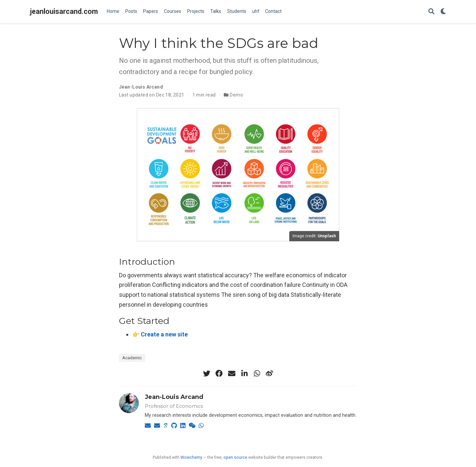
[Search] (431, 12)
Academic (132, 358)
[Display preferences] (443, 12)
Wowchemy (191, 457)
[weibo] (269, 373)
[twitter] (207, 373)
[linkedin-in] (244, 373)
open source (235, 457)
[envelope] (232, 373)
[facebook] (219, 373)
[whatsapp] (257, 373)
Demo (236, 95)
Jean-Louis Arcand (174, 397)
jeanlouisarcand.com (64, 11)
